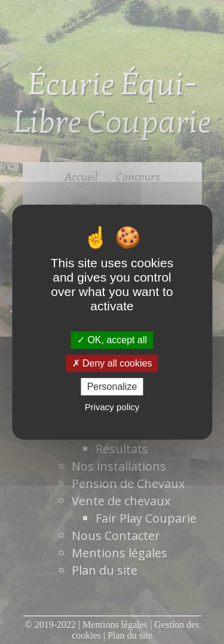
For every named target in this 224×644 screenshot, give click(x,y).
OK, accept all (112, 340)
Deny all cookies (112, 363)
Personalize (112, 387)
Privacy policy (112, 407)
